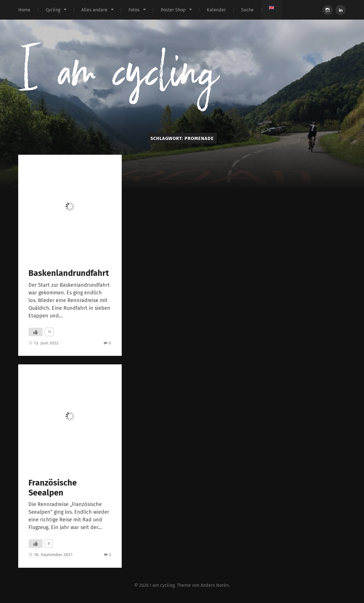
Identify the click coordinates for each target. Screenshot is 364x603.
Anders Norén (215, 585)
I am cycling (162, 585)
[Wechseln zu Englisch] (272, 8)
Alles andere (94, 10)
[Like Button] (36, 332)
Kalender (216, 10)
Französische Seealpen (53, 488)
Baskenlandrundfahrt (69, 273)
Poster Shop (173, 10)
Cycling (53, 10)
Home (24, 10)
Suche (247, 10)
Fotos (134, 10)
